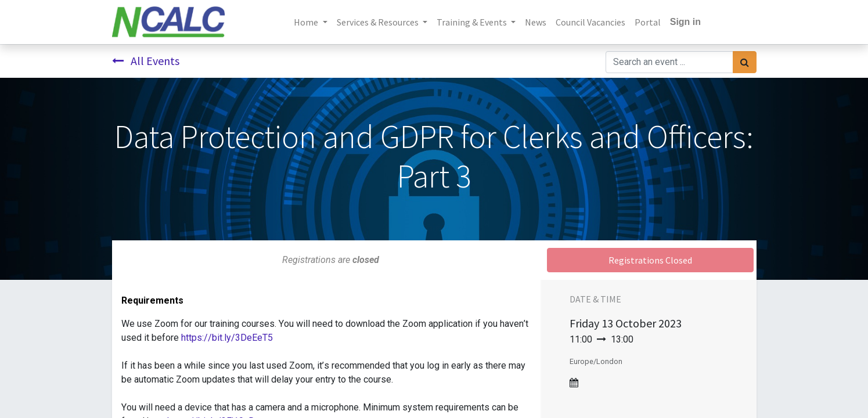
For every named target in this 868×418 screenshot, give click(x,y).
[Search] (745, 62)
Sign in (685, 22)
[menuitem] (536, 22)
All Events (146, 61)
